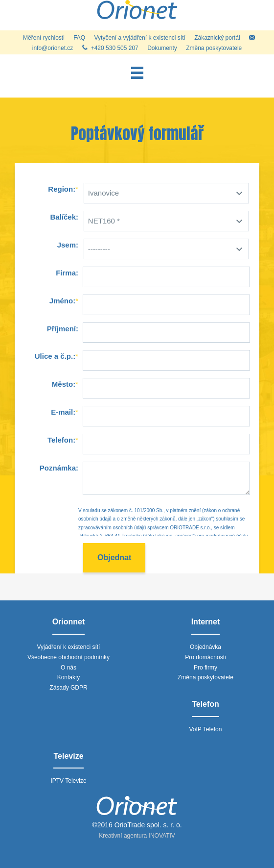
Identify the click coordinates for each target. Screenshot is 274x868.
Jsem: (68, 245)
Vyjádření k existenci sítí (69, 647)
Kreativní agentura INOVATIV (137, 836)
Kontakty (69, 677)
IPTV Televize (68, 781)
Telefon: (61, 440)
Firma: (67, 273)
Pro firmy (205, 668)
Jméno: (62, 301)
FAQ (79, 38)
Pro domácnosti (205, 657)
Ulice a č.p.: (55, 356)
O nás (68, 668)
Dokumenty (162, 48)
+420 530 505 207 (110, 48)
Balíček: (64, 217)
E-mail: (63, 412)
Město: (64, 384)
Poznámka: (59, 468)
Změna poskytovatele (214, 48)
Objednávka (205, 647)
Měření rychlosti (44, 38)
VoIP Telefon (206, 729)
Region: (62, 189)
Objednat (114, 558)
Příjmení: (63, 329)
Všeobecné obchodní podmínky (68, 657)
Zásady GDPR (68, 688)
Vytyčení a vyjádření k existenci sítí (140, 38)
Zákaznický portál (217, 38)
